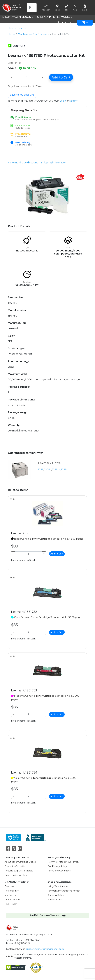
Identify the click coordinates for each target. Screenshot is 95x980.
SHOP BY (18, 17)
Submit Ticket (55, 900)
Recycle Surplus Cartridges (19, 871)
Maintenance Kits (27, 34)
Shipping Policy (56, 895)
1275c (48, 470)
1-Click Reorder (12, 900)
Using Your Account (58, 886)
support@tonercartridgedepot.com (45, 949)
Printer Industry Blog (16, 875)
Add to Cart (61, 77)
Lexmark (44, 34)
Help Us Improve (17, 28)
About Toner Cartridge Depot (20, 862)
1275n (65, 470)
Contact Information (15, 866)
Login (63, 101)
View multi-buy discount (23, 163)
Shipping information (54, 163)
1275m (56, 470)
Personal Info (12, 891)
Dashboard (10, 886)
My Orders (10, 895)
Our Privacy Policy (57, 866)
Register (74, 101)
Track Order (11, 904)
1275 (41, 470)
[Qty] (27, 77)
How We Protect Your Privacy (63, 862)
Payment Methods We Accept (64, 891)
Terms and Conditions (59, 871)
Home (11, 34)
